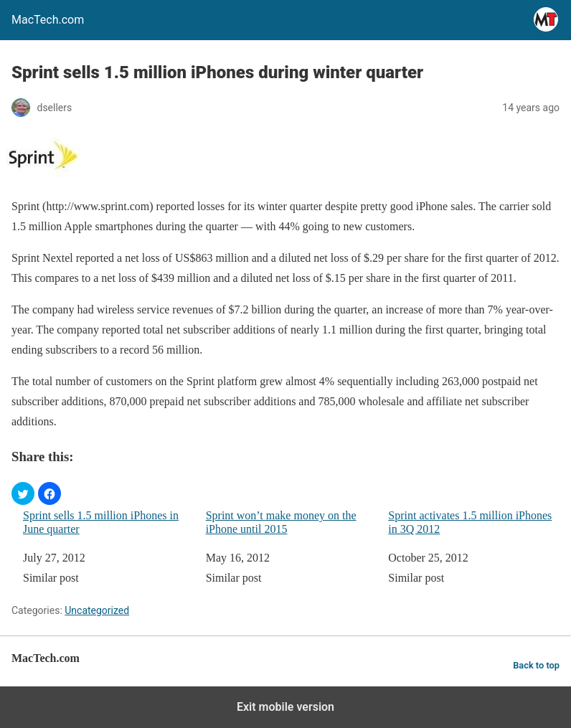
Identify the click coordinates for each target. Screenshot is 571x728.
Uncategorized (97, 610)
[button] (23, 493)
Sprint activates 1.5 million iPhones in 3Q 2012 (470, 522)
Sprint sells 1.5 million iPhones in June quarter (101, 522)
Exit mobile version (285, 707)
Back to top (536, 665)
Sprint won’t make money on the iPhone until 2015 (281, 522)
